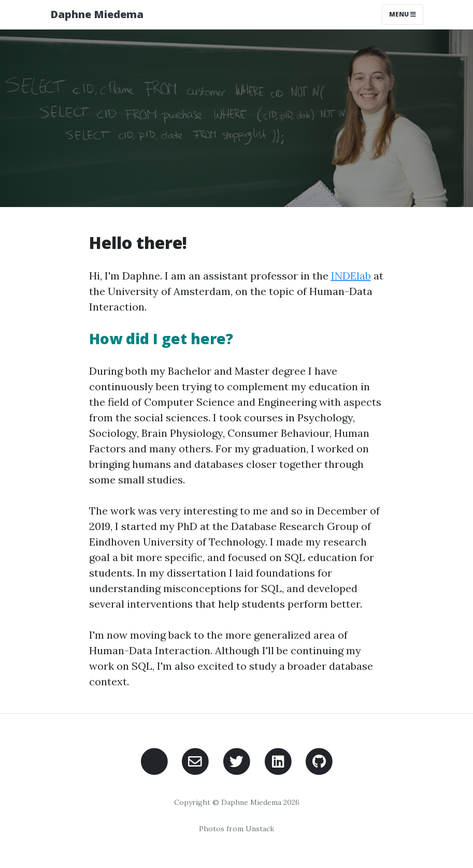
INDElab (351, 276)
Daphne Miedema (97, 14)
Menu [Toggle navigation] (403, 14)
